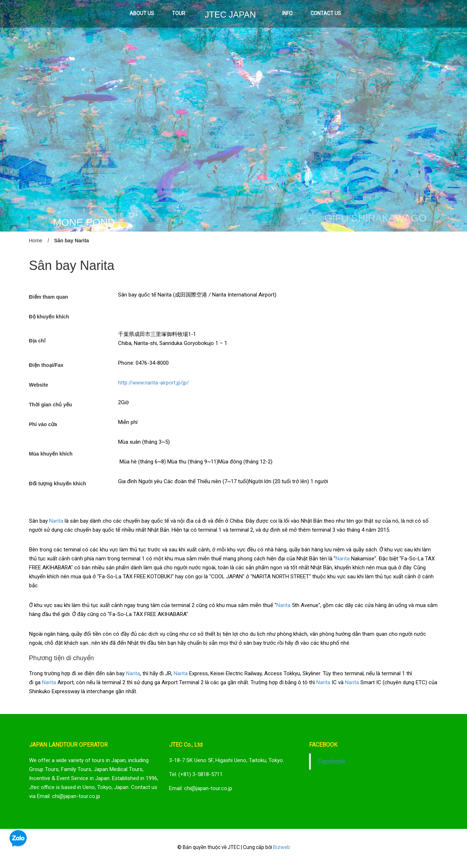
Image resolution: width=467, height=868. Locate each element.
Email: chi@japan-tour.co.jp (201, 788)
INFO (287, 13)
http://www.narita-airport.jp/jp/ (153, 383)
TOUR (179, 13)
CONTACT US (326, 13)
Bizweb (282, 847)
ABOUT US (142, 13)
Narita (56, 521)
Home (36, 241)
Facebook (332, 761)
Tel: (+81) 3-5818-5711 (196, 774)
